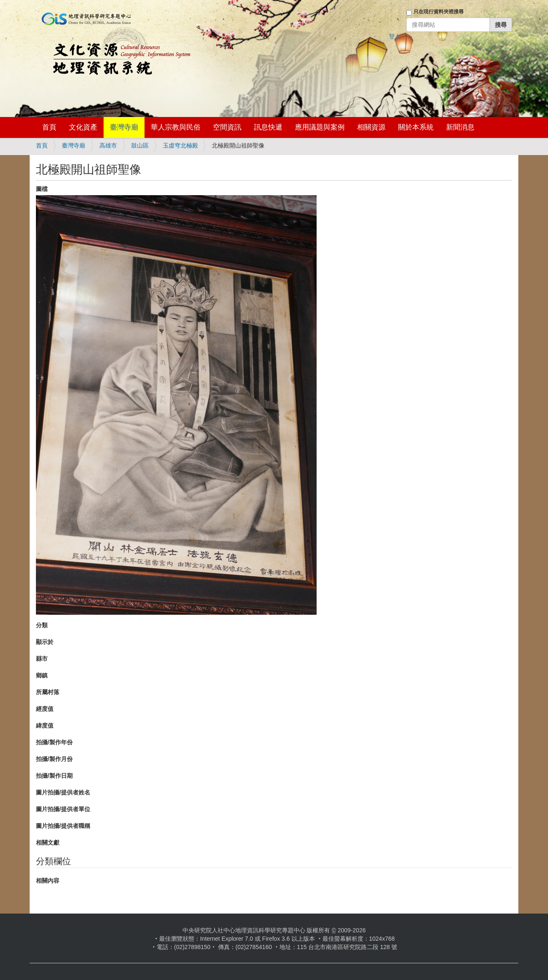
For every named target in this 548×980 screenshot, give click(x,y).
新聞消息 (460, 127)
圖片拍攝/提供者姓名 (63, 792)
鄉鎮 (42, 675)
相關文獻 (48, 843)
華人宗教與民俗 (176, 127)
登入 (395, 36)
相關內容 (48, 881)
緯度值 (45, 725)
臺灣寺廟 (124, 127)
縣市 (42, 659)
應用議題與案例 (320, 127)
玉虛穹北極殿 (180, 145)
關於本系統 (416, 127)
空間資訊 (227, 127)
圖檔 (42, 189)
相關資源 (371, 127)
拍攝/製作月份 (54, 759)
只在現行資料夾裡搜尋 (439, 12)
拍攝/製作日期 (54, 776)
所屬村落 (48, 692)
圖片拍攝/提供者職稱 (63, 826)
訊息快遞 (268, 127)
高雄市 (108, 145)
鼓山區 (140, 145)
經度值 (45, 709)
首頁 (49, 127)
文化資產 (83, 127)
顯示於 (45, 642)
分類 (42, 625)
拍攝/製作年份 (54, 742)
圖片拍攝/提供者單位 (63, 809)
